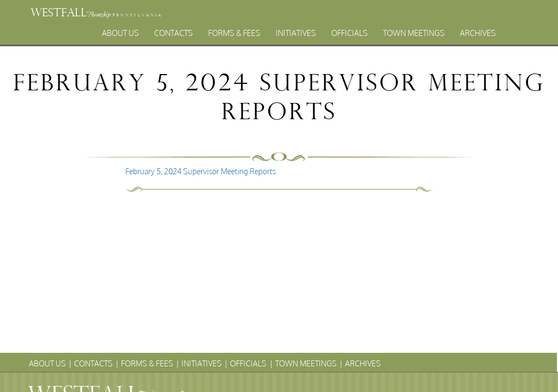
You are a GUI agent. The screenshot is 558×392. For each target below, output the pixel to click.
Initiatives (296, 33)
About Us (120, 33)
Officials (350, 33)
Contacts (174, 33)
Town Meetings (414, 33)
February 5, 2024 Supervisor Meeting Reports (201, 171)
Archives (478, 33)
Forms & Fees (234, 33)
